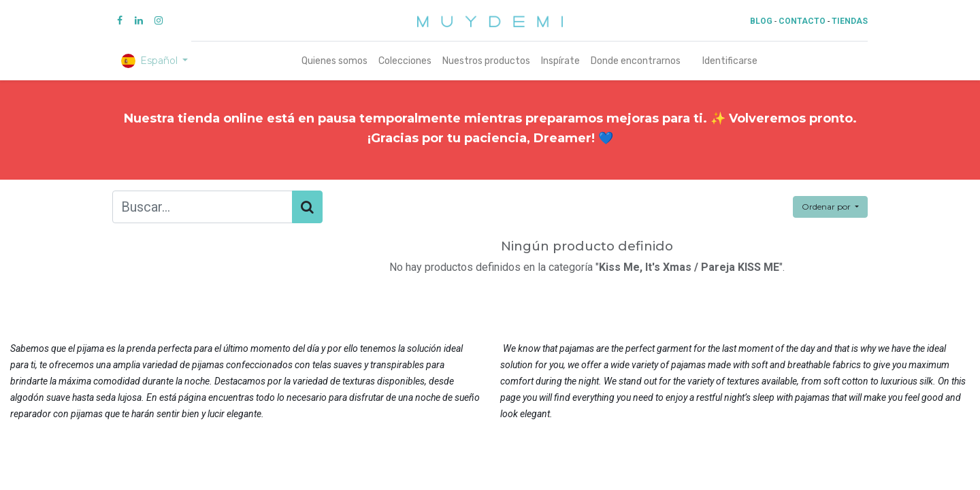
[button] (830, 207)
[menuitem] (334, 61)
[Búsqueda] (307, 207)
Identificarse (730, 61)
